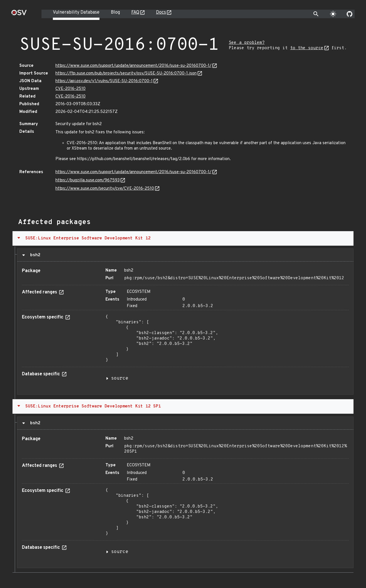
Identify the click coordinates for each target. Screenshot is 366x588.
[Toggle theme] (333, 14)
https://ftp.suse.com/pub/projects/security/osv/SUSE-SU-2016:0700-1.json (126, 73)
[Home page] (19, 14)
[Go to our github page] (350, 14)
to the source (307, 48)
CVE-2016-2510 (70, 89)
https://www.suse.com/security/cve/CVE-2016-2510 (105, 189)
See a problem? (247, 43)
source (120, 378)
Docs (161, 13)
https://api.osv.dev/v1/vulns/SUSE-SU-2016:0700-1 (104, 81)
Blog (115, 13)
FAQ (135, 13)
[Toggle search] (316, 14)
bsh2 (34, 255)
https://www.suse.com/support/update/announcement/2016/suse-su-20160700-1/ (133, 66)
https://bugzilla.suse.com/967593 (88, 180)
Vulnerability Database (76, 13)
